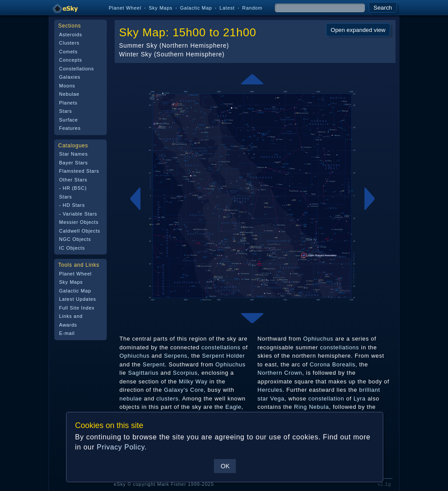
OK (225, 466)
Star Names (73, 154)
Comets (68, 52)
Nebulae (69, 94)
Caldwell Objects (80, 231)
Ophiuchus (135, 356)
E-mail (67, 333)
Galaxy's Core (184, 390)
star (263, 399)
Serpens (176, 356)
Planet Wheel (125, 8)
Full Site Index (77, 308)
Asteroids (71, 35)
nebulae (131, 399)
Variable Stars (80, 214)
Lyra (360, 399)
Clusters (69, 43)
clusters (167, 399)
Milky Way (193, 381)
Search (383, 8)
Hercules (270, 390)
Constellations (77, 69)
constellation (326, 399)
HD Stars (74, 205)
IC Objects (72, 248)
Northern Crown (280, 373)
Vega (278, 399)
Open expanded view (358, 30)
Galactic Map (196, 8)
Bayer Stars (73, 163)
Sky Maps (161, 8)
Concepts (71, 60)
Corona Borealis (333, 364)
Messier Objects (79, 222)
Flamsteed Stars (79, 171)
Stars (65, 111)
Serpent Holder (224, 356)
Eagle (233, 407)
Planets (68, 103)
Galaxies (70, 77)
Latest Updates (78, 299)
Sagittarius (143, 373)
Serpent (154, 364)
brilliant (370, 390)
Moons (67, 86)
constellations (221, 347)
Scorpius (185, 373)
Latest (227, 8)
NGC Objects (75, 239)
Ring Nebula (311, 407)
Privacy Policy (121, 447)
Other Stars (73, 180)
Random (252, 8)
